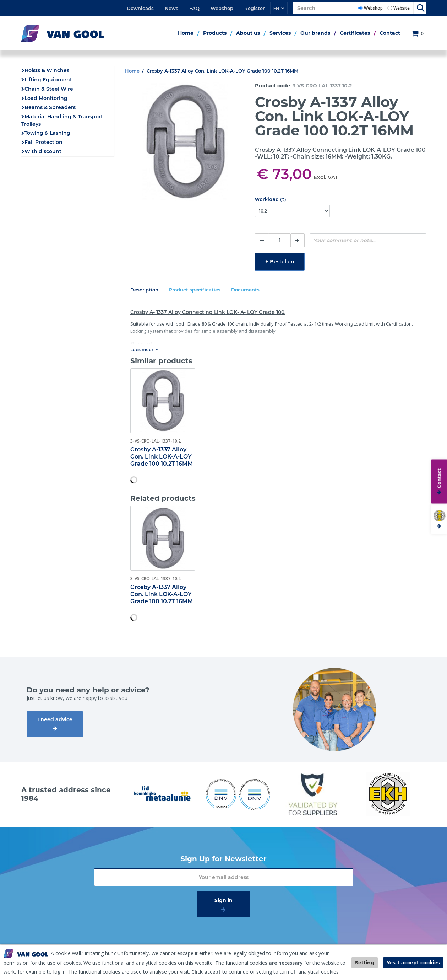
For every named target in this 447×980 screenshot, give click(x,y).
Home (186, 33)
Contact (390, 33)
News (171, 8)
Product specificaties (195, 290)
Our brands (315, 33)
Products (215, 33)
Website (402, 8)
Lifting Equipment (48, 80)
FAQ (194, 8)
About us (248, 33)
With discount (43, 151)
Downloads (140, 8)
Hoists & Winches (47, 70)
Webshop (222, 8)
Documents (245, 290)
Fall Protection (43, 142)
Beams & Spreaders (50, 107)
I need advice (55, 719)
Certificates (355, 33)
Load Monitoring (46, 98)
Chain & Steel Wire (49, 89)
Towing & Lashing (47, 133)
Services (280, 33)
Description (144, 290)
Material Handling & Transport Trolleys (62, 120)
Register (254, 8)
